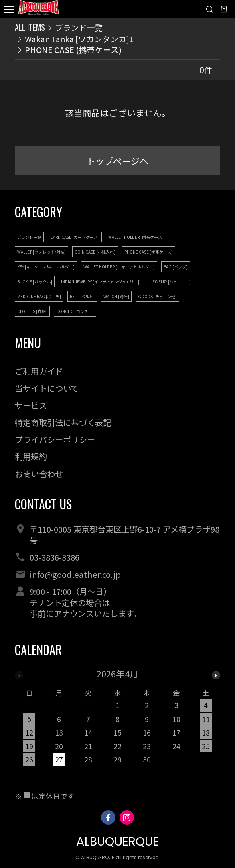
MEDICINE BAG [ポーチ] (39, 296)
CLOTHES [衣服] (32, 311)
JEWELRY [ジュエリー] (171, 282)
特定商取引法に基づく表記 (63, 422)
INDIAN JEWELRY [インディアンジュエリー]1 (101, 282)
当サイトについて (47, 388)
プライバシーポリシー (55, 439)
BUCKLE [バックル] (35, 282)
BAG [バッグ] (176, 267)
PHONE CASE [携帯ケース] (149, 252)
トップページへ (118, 161)
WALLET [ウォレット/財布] (42, 252)
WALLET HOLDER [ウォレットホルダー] (119, 267)
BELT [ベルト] (82, 296)
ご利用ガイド (39, 371)
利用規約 (31, 456)
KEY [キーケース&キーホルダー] (46, 267)
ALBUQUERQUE (118, 841)
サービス (31, 405)
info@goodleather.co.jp (75, 574)
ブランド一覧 (79, 27)
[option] (118, 720)
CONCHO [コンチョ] (75, 311)
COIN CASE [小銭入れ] (95, 252)
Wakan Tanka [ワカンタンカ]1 (79, 39)
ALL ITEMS (30, 27)
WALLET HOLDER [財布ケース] (136, 237)
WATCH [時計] (116, 296)
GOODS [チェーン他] (157, 296)
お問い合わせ (39, 474)
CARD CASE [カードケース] (75, 237)
